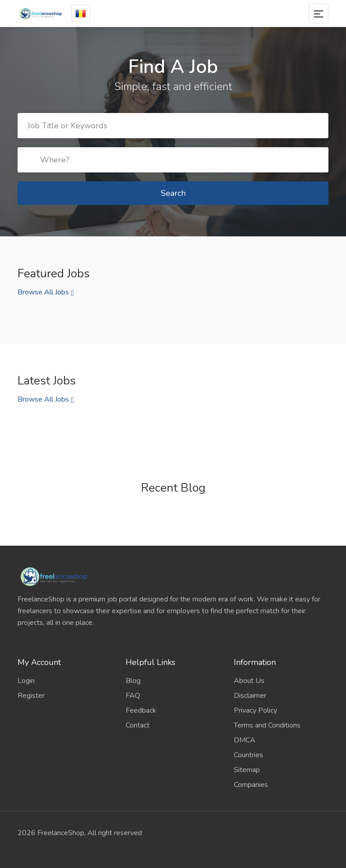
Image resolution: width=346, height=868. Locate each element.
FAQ (133, 696)
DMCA (245, 740)
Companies (251, 785)
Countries (248, 755)
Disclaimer (250, 696)
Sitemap (247, 770)
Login (26, 681)
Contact (138, 725)
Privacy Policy (255, 710)
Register (31, 696)
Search (173, 193)
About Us (249, 681)
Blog (133, 681)
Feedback (141, 710)
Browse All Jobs (43, 292)
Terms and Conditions (267, 725)
